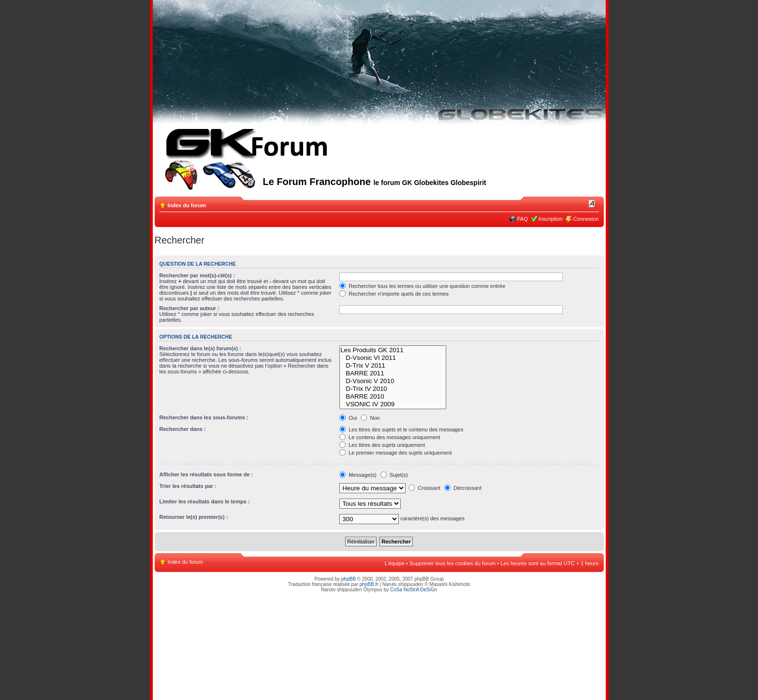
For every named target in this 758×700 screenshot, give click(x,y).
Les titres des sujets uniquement (382, 445)
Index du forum (187, 205)
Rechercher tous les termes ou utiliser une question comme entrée (422, 286)
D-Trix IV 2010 (393, 389)
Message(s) (359, 475)
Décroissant (463, 488)
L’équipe (395, 563)
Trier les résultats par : (188, 486)
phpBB (349, 579)
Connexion (586, 219)
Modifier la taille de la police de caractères (592, 203)
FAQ (523, 219)
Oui (348, 418)
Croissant (424, 488)
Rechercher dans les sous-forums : (204, 417)
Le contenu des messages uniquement (390, 437)
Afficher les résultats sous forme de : (206, 474)
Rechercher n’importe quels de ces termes (394, 294)
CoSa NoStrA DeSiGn (414, 590)
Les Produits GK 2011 (393, 350)
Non (370, 418)
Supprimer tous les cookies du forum (453, 563)
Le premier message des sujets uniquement (395, 453)
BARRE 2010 (393, 397)
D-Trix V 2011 (393, 366)
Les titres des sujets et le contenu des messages (401, 429)
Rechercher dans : (183, 429)
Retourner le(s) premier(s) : (194, 517)
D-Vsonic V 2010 (393, 381)
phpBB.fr (369, 584)
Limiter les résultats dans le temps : (205, 501)
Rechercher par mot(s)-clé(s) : (197, 275)
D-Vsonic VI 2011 (393, 358)
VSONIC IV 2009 (393, 404)
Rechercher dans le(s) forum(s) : (200, 348)
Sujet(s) (394, 475)
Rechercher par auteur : (189, 308)
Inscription (551, 219)
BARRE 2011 (393, 373)
